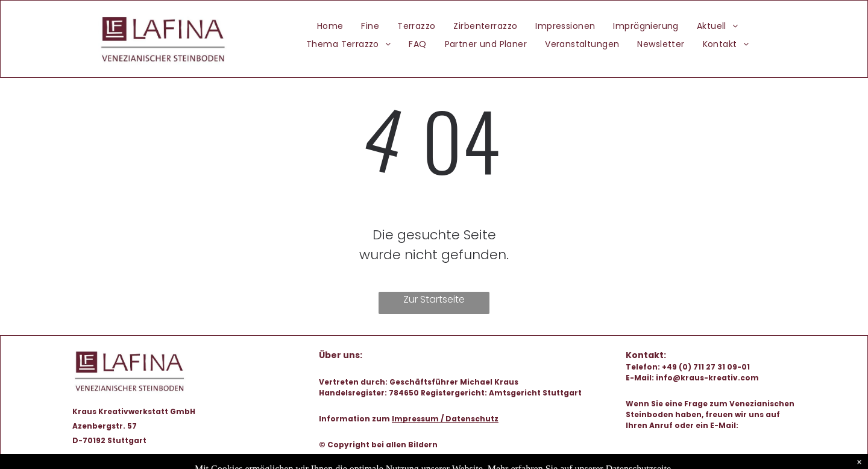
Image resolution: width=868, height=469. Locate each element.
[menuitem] (330, 26)
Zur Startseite (434, 299)
